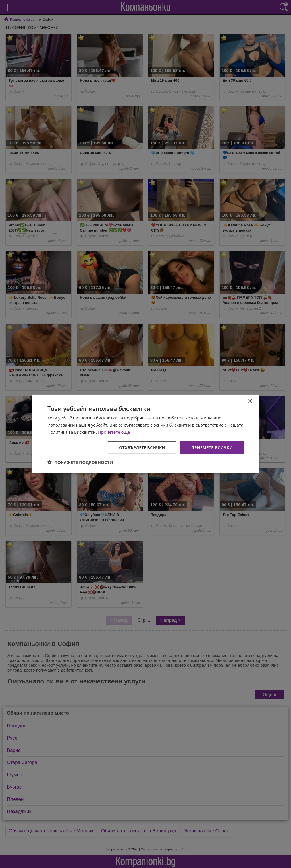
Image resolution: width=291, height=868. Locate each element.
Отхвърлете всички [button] (142, 447)
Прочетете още (114, 432)
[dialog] (145, 434)
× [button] (250, 401)
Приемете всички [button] (212, 447)
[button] (80, 462)
